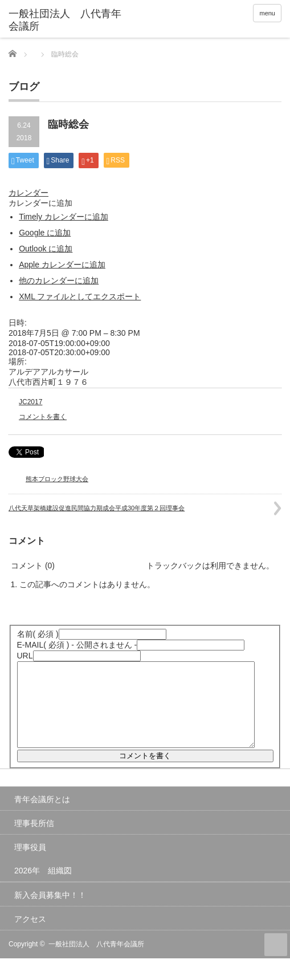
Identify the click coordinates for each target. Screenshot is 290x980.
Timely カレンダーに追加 (64, 217)
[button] (40, 203)
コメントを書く (43, 417)
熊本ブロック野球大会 (57, 479)
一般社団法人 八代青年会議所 (96, 961)
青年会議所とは (42, 816)
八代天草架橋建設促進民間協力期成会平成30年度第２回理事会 (97, 508)
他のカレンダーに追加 (59, 280)
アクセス (30, 936)
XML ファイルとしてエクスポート (80, 296)
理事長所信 (34, 840)
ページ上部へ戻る (276, 962)
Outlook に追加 (46, 249)
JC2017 (30, 402)
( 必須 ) (38, 634)
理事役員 (30, 864)
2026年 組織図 (43, 888)
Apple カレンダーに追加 (62, 265)
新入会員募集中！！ (50, 912)
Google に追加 (45, 233)
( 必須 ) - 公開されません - (77, 645)
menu (267, 13)
